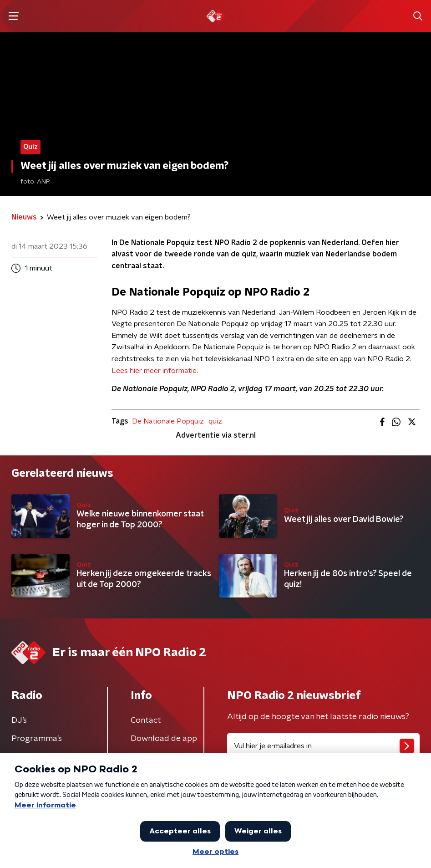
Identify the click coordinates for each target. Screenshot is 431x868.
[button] (13, 16)
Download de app (164, 739)
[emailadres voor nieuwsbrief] (324, 746)
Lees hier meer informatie (154, 371)
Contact (146, 720)
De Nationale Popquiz (168, 421)
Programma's (37, 739)
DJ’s (19, 720)
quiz (215, 421)
